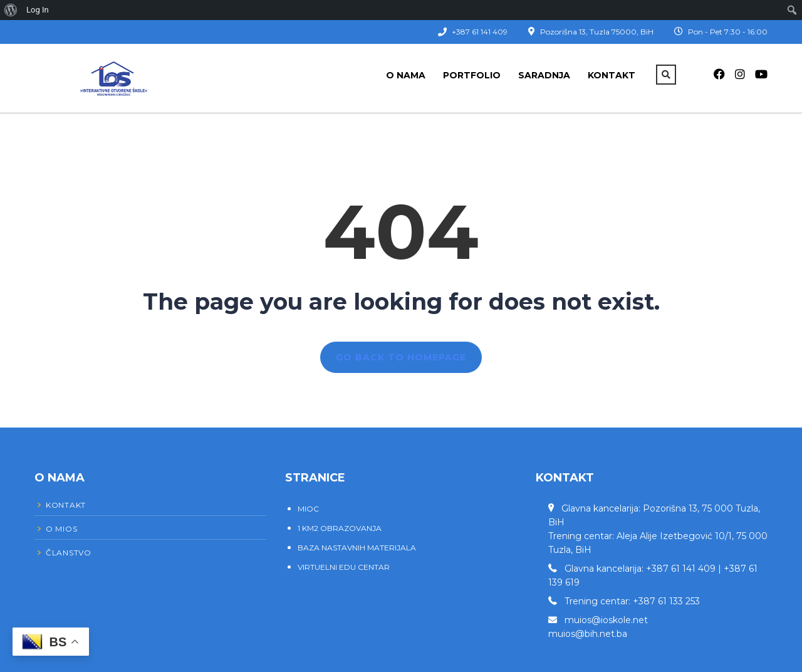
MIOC (308, 509)
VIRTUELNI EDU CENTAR (344, 567)
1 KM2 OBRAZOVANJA (340, 528)
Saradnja (544, 75)
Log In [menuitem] (38, 10)
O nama (406, 75)
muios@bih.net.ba (588, 634)
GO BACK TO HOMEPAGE (401, 357)
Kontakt (612, 75)
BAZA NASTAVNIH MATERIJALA (357, 548)
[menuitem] (11, 10)
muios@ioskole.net (606, 620)
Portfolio (472, 75)
